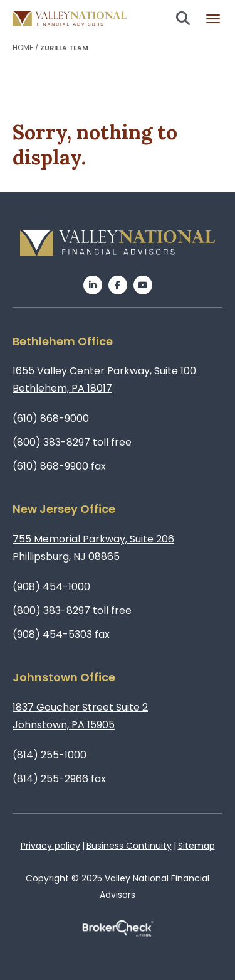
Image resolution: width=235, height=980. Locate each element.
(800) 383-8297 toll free (72, 442)
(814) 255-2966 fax (59, 779)
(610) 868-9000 (51, 418)
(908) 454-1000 (51, 587)
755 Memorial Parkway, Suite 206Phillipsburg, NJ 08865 (93, 548)
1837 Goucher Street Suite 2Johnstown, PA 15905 (80, 716)
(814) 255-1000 (50, 755)
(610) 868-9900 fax (59, 466)
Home (23, 47)
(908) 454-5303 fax (61, 634)
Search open (183, 18)
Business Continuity (129, 846)
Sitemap (196, 846)
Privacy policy (50, 846)
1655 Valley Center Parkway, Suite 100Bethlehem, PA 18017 (104, 380)
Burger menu (213, 19)
